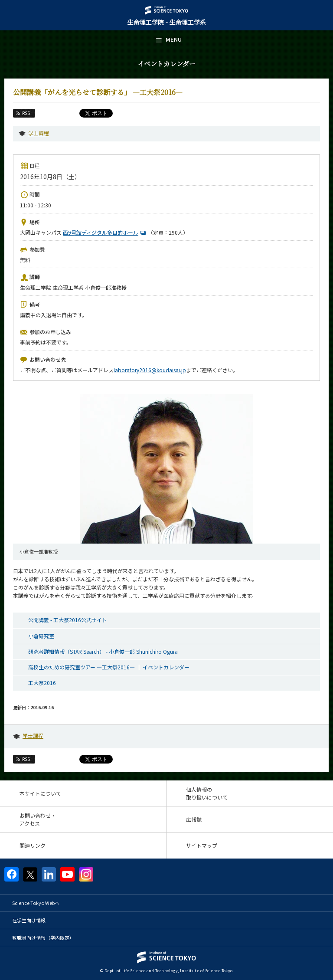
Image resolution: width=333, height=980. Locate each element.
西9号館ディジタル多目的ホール (105, 232)
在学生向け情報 (29, 920)
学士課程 (39, 133)
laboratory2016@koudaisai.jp (150, 370)
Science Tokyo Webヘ (36, 903)
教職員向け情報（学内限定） (43, 937)
